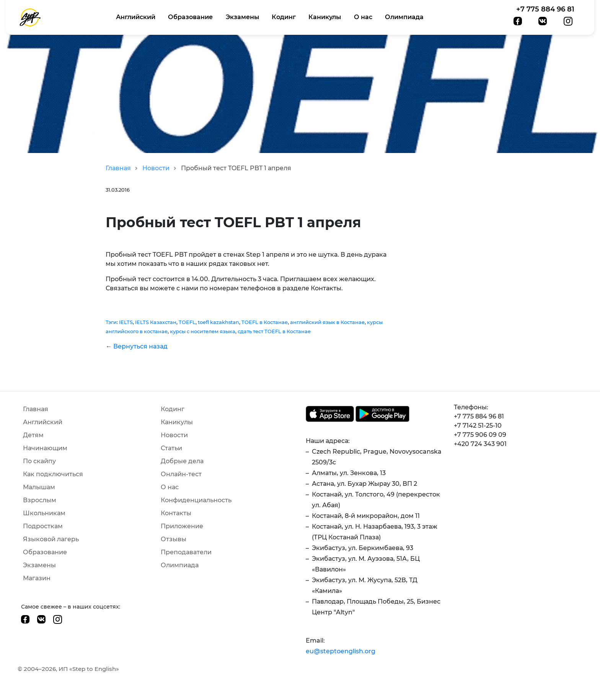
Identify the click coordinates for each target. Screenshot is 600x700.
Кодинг (284, 17)
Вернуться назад (140, 346)
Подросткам (43, 526)
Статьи (171, 448)
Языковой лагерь (51, 539)
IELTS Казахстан (156, 322)
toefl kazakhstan (218, 322)
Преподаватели (186, 552)
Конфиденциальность (196, 500)
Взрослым (40, 500)
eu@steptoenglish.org (341, 651)
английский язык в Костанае (327, 322)
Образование (190, 17)
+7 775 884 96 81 (545, 9)
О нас (363, 17)
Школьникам (44, 513)
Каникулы (325, 17)
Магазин (37, 578)
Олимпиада (404, 17)
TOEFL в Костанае (265, 322)
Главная (118, 168)
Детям (33, 435)
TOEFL (187, 322)
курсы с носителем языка (203, 331)
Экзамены (242, 17)
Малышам (39, 487)
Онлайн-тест (181, 474)
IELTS (126, 322)
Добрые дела (182, 461)
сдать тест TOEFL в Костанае (274, 331)
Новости (156, 168)
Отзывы (174, 539)
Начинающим (45, 448)
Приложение (182, 526)
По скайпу (39, 461)
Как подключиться (53, 474)
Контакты (176, 513)
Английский (136, 17)
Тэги (111, 322)
